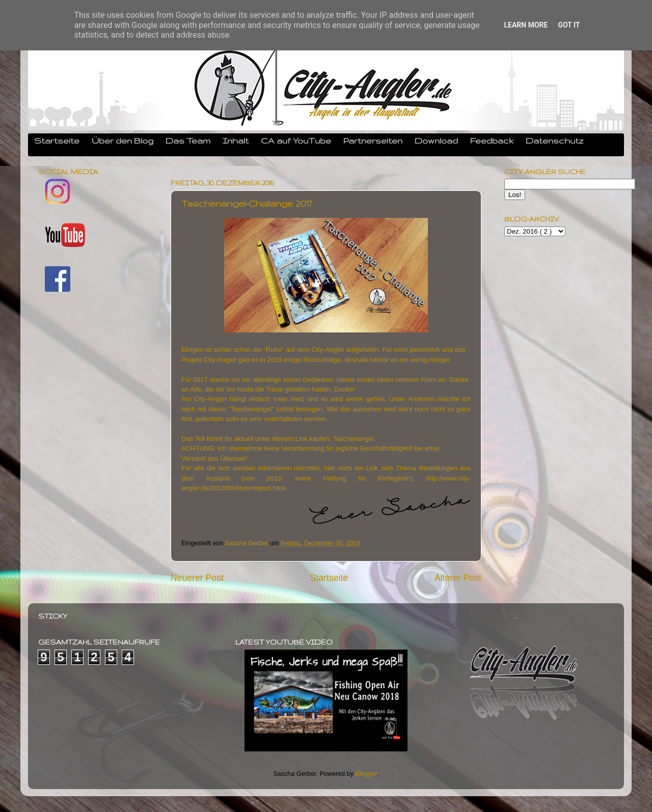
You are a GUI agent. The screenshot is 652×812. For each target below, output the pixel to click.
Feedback (492, 141)
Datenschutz (555, 141)
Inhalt (236, 141)
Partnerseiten (373, 141)
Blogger (366, 774)
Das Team (188, 141)
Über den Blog (123, 141)
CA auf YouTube (296, 141)
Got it (569, 25)
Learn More (526, 25)
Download (436, 141)
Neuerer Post (197, 578)
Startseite (57, 141)
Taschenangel (353, 439)
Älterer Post (458, 578)
